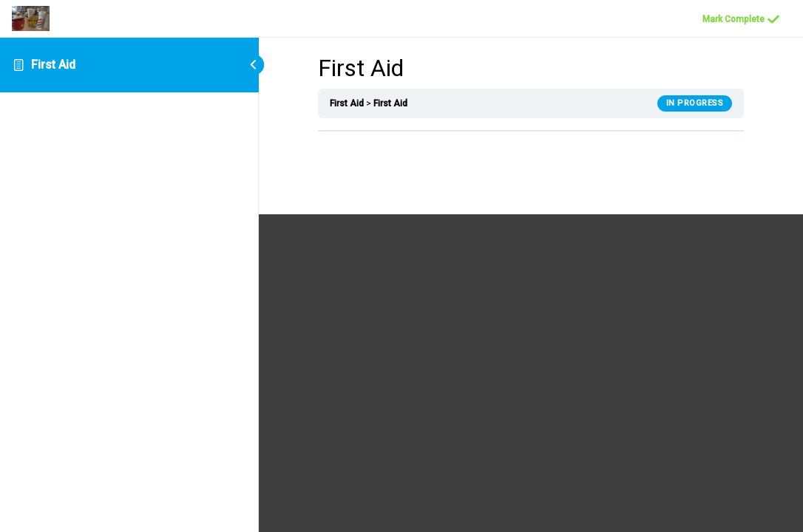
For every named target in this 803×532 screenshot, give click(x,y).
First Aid (53, 65)
